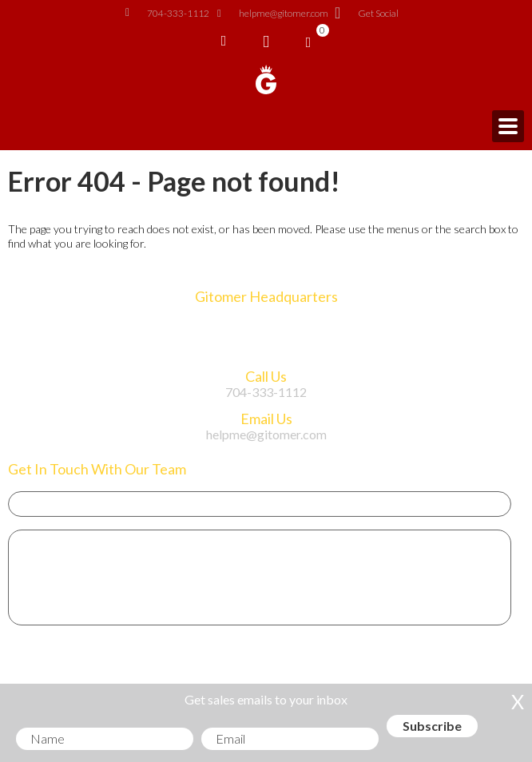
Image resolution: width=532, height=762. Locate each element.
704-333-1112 (167, 14)
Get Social (367, 14)
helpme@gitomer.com (273, 14)
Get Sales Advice (87, 669)
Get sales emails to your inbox (266, 699)
